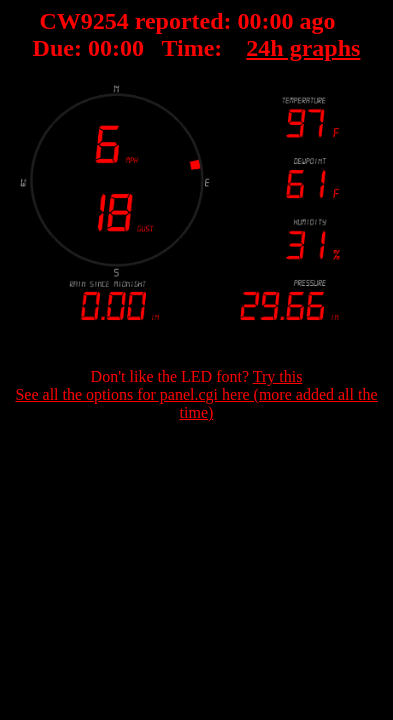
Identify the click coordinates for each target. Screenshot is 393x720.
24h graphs (303, 48)
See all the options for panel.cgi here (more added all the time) (196, 403)
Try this (278, 376)
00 (250, 21)
